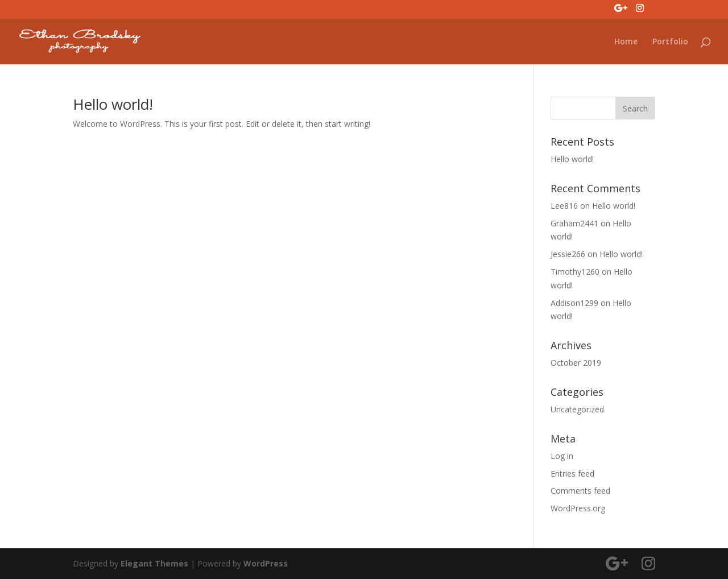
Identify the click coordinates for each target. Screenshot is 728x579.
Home (626, 42)
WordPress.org (578, 508)
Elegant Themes (154, 563)
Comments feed (580, 491)
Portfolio (670, 42)
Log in (562, 456)
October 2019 (576, 363)
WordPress (266, 563)
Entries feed (572, 473)
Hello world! (113, 104)
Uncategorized (577, 409)
